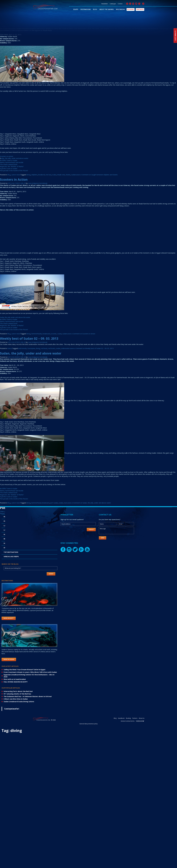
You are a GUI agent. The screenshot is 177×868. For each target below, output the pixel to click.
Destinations (86, 9)
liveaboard (46, 334)
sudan (73, 175)
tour (65, 503)
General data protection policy (88, 724)
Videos (10, 348)
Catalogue (113, 4)
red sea (48, 175)
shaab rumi (61, 175)
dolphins (34, 175)
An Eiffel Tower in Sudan (9, 160)
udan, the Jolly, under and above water (15, 158)
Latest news (16, 175)
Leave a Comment (97, 175)
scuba (54, 175)
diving (28, 175)
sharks (68, 175)
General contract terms (128, 721)
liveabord (42, 175)
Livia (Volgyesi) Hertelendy (38, 26)
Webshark (140, 721)
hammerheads (37, 334)
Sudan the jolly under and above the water (15, 317)
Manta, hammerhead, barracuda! (12, 162)
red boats (52, 348)
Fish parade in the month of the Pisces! (14, 170)
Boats (76, 9)
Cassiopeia (31, 348)
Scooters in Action (14, 179)
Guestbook (121, 718)
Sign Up (91, 530)
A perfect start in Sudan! (9, 168)
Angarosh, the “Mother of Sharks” (12, 166)
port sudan (54, 503)
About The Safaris (107, 9)
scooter (54, 334)
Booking (131, 9)
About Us (142, 718)
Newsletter (105, 4)
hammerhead (36, 503)
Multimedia (120, 9)
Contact (120, 4)
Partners (140, 9)
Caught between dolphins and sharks (29, 23)
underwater (65, 348)
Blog (95, 9)
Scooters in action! (7, 156)
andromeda (22, 348)
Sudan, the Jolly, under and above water (31, 353)
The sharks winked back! (9, 164)
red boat (44, 348)
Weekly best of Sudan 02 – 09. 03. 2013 (29, 338)
